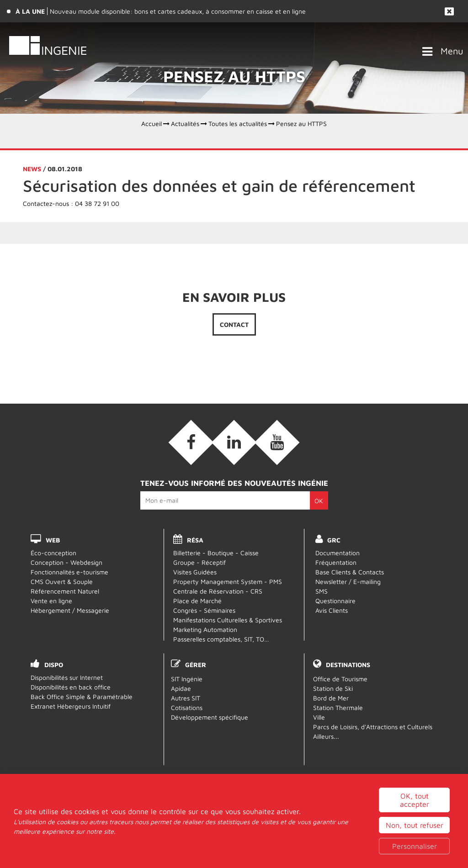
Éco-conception (53, 553)
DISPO (54, 665)
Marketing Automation (205, 629)
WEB (53, 540)
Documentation (338, 553)
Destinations (348, 665)
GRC (334, 540)
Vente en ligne (51, 601)
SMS (322, 591)
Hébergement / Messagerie (70, 610)
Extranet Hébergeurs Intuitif (71, 706)
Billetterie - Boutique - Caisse (216, 553)
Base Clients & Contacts (350, 572)
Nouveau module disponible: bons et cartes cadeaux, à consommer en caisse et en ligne (178, 11)
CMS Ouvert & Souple (62, 581)
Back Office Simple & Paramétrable (82, 697)
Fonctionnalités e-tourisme (69, 572)
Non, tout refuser (415, 825)
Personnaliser (415, 846)
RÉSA (195, 540)
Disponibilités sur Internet (67, 677)
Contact (234, 326)
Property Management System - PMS (228, 581)
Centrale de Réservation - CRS (218, 591)
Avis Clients (332, 610)
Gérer (196, 665)
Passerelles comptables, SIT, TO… (221, 639)
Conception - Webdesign (66, 562)
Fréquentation (336, 562)
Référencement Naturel (65, 591)
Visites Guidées (195, 572)
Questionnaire (335, 601)
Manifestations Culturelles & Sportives (228, 620)
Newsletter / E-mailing (348, 581)
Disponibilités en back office (71, 687)
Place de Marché (197, 601)
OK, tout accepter (415, 800)
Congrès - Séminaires (204, 610)
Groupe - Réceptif (199, 562)
